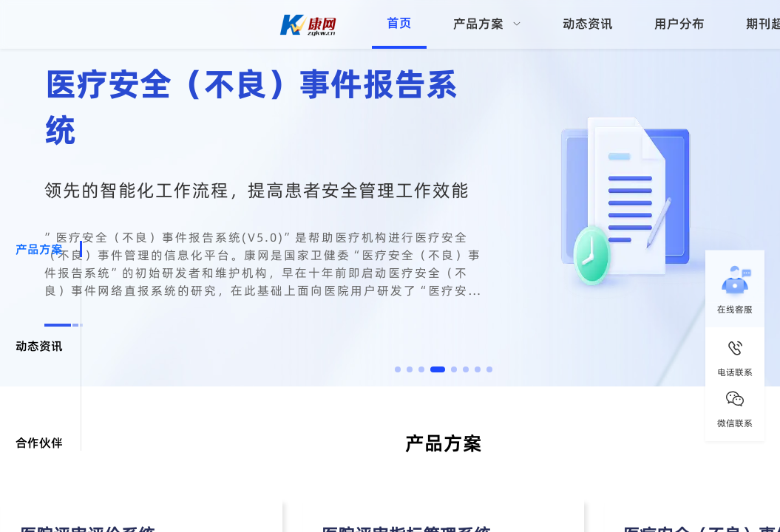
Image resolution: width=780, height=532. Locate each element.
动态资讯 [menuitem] (588, 24)
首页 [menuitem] (399, 23)
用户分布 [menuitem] (679, 24)
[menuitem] (487, 24)
